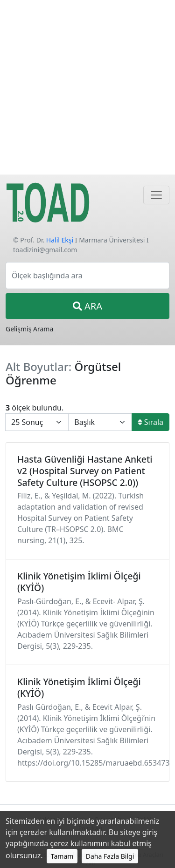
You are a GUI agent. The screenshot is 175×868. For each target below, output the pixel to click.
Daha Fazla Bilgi (110, 856)
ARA (87, 306)
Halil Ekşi (60, 240)
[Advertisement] (87, 87)
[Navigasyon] (156, 195)
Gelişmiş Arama (29, 329)
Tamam (62, 856)
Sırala (150, 422)
